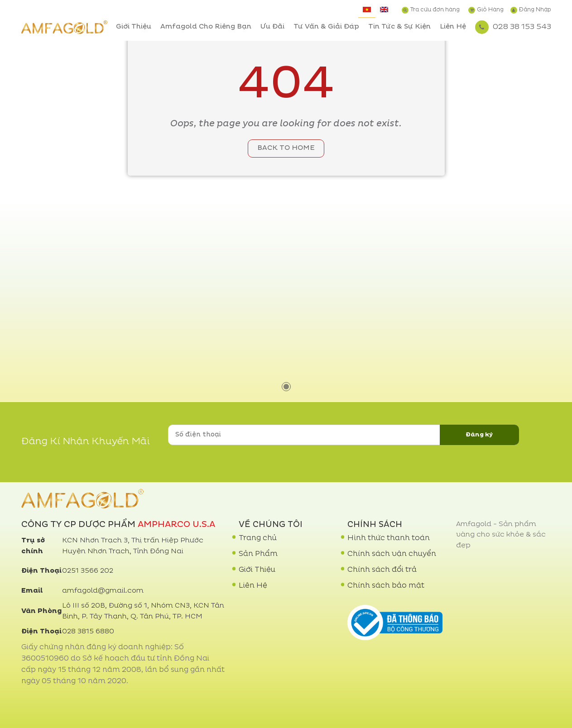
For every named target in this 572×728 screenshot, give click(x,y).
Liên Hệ (453, 27)
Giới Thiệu (134, 27)
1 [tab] (286, 387)
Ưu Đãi (272, 27)
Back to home (286, 148)
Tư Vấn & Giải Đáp (326, 27)
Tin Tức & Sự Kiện (399, 27)
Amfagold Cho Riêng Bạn (206, 27)
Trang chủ (258, 538)
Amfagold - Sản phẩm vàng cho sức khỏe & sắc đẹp (501, 535)
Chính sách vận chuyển (392, 554)
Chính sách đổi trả (382, 570)
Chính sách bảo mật (386, 586)
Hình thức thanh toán (389, 538)
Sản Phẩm (258, 554)
